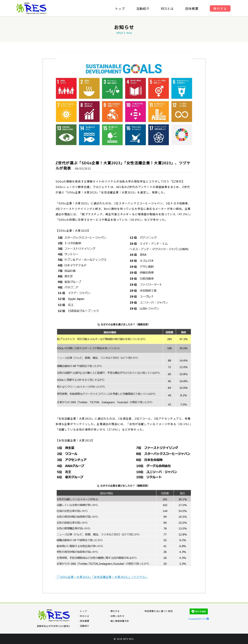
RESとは (167, 8)
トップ (119, 8)
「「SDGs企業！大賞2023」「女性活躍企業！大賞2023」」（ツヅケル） (102, 577)
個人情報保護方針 (120, 621)
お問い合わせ (118, 616)
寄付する (221, 8)
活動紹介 (143, 8)
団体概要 (192, 8)
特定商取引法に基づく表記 (159, 611)
